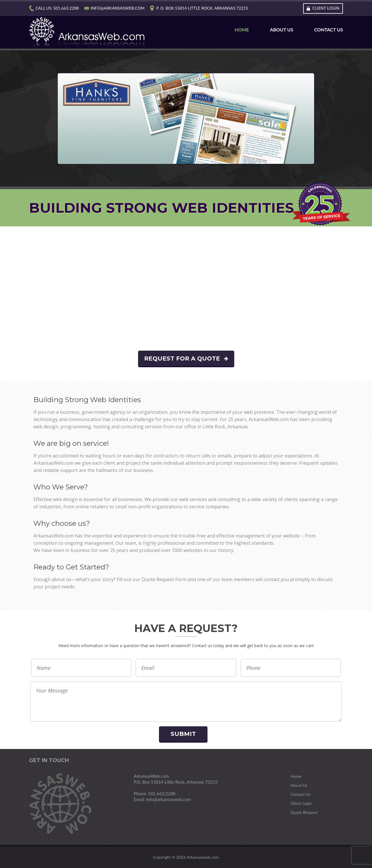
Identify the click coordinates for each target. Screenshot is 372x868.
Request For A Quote (186, 358)
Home (242, 30)
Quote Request (304, 812)
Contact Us (329, 30)
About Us (282, 30)
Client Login (326, 8)
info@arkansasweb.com (118, 8)
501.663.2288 (66, 8)
